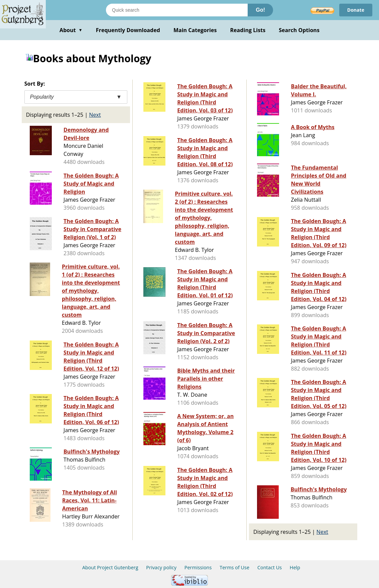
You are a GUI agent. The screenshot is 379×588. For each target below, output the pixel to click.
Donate (356, 10)
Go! (260, 10)
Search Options (299, 30)
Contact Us (270, 567)
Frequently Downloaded (128, 30)
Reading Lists (248, 30)
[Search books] (177, 10)
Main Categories (195, 30)
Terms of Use (234, 567)
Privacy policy (161, 567)
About (71, 30)
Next (95, 115)
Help (295, 567)
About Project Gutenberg (110, 567)
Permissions (198, 567)
